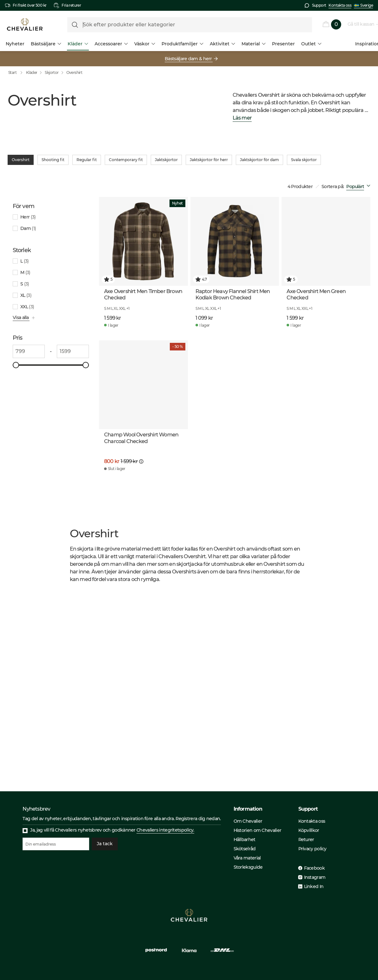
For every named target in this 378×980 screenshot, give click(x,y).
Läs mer (242, 118)
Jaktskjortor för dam (259, 160)
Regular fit (87, 160)
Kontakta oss (340, 5)
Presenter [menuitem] (283, 44)
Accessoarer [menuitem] (111, 44)
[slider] (16, 365)
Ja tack (105, 844)
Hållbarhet (245, 840)
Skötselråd (245, 849)
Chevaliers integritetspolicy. (165, 830)
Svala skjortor (304, 160)
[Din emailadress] (56, 844)
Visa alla (21, 317)
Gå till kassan (361, 24)
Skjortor (52, 72)
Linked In (314, 886)
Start (17, 73)
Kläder (32, 72)
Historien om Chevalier (258, 830)
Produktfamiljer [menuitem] (182, 44)
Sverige (363, 5)
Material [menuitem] (254, 44)
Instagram (315, 877)
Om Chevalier (248, 821)
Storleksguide (248, 867)
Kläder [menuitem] (78, 44)
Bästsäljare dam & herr (189, 59)
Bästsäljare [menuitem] (46, 44)
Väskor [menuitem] (145, 44)
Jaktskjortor (166, 160)
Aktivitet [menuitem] (222, 44)
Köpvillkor (309, 830)
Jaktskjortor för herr (209, 160)
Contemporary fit (126, 160)
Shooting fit (53, 160)
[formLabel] (190, 25)
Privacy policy (312, 849)
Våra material (247, 858)
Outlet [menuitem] (311, 44)
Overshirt (74, 72)
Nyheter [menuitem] (15, 44)
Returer (306, 840)
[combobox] (360, 186)
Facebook (314, 868)
